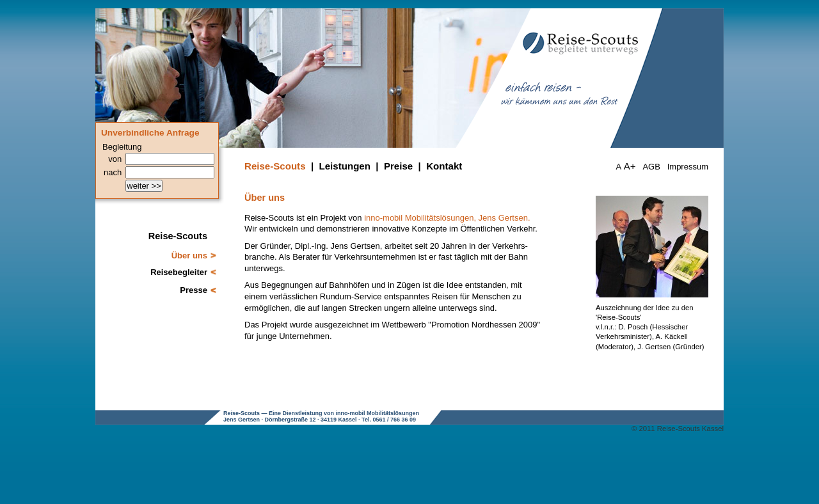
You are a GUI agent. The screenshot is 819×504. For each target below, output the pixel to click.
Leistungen (345, 166)
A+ (630, 166)
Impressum (688, 167)
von (115, 159)
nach (113, 172)
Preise (398, 166)
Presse (194, 290)
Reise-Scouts (275, 166)
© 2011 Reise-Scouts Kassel (678, 429)
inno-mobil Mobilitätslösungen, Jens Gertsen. (447, 218)
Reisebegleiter (179, 272)
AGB (651, 167)
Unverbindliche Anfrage (150, 133)
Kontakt (444, 166)
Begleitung (122, 147)
